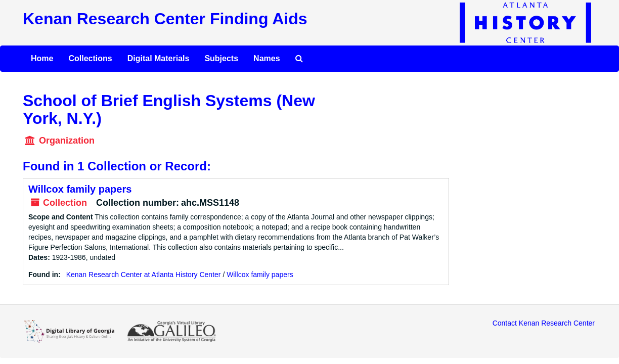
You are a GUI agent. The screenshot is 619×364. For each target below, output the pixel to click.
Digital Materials (159, 58)
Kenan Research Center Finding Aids (165, 19)
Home (42, 58)
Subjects (221, 58)
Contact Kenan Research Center (544, 323)
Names (267, 58)
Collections (90, 58)
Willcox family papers (80, 189)
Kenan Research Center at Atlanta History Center (144, 275)
